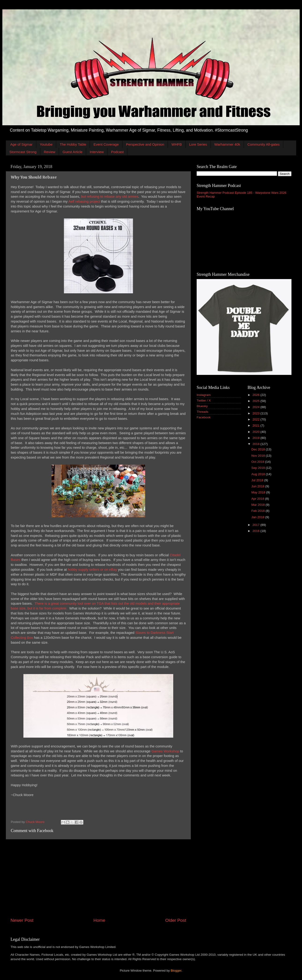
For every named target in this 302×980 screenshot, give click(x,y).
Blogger (176, 971)
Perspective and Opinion (145, 144)
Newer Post (22, 920)
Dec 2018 (259, 449)
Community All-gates (264, 144)
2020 (256, 432)
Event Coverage (106, 144)
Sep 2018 (259, 468)
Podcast (117, 152)
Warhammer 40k (227, 144)
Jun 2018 (258, 486)
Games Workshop (165, 751)
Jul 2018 (258, 480)
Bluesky (202, 406)
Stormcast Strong (23, 152)
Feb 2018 (259, 511)
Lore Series (198, 144)
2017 (256, 525)
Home (99, 920)
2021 (256, 425)
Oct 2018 (258, 462)
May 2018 (259, 492)
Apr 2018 (258, 499)
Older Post (176, 920)
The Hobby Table (73, 144)
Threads (203, 412)
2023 (256, 413)
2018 (256, 444)
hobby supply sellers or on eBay (92, 570)
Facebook (204, 417)
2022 (256, 419)
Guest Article (72, 152)
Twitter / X (204, 400)
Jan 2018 (258, 517)
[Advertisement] (98, 878)
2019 (256, 438)
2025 (256, 401)
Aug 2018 (259, 474)
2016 (256, 531)
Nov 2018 (259, 456)
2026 (256, 395)
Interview (97, 152)
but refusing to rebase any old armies (110, 197)
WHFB (177, 144)
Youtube (46, 144)
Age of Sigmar (21, 144)
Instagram (204, 395)
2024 (256, 407)
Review (50, 152)
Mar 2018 (259, 505)
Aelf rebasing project (84, 201)
